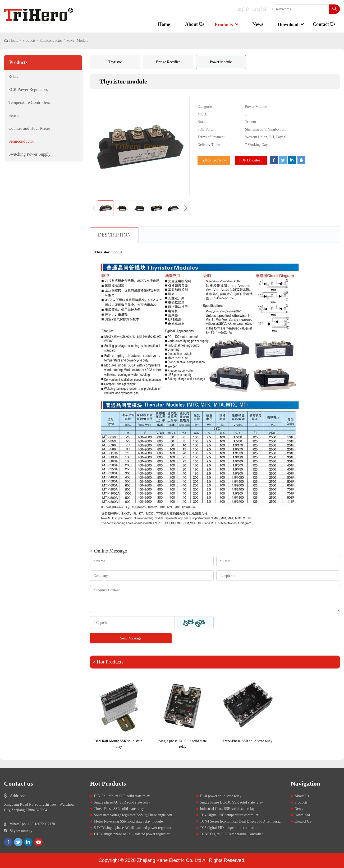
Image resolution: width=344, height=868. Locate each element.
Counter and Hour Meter (29, 128)
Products (224, 25)
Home (164, 24)
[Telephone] (278, 576)
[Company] (152, 576)
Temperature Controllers (29, 102)
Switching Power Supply (29, 154)
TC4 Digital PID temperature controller (229, 815)
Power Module (221, 62)
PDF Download (251, 160)
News (258, 24)
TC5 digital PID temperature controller (229, 828)
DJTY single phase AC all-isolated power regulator (132, 834)
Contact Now (214, 160)
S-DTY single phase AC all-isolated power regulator (133, 828)
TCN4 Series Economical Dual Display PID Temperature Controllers (251, 821)
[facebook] (8, 842)
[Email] (278, 561)
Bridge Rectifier (168, 62)
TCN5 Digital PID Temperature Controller (231, 834)
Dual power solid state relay (221, 796)
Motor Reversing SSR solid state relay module (128, 821)
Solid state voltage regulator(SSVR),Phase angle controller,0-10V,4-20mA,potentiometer (160, 815)
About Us (195, 24)
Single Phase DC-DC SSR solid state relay (231, 802)
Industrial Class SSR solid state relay (227, 809)
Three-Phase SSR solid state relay (247, 741)
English (243, 9)
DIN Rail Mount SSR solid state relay (122, 796)
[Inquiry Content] (215, 598)
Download (288, 25)
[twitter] (18, 842)
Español (259, 9)
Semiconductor (51, 41)
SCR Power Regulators (28, 89)
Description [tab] (114, 235)
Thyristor (115, 62)
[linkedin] (28, 842)
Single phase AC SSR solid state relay (122, 802)
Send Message (131, 638)
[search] (334, 9)
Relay (13, 76)
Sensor (14, 115)
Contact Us (324, 24)
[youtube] (38, 842)
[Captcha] (132, 623)
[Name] (152, 561)
